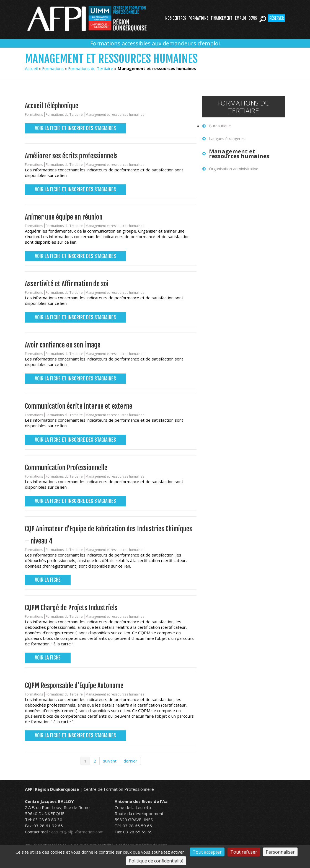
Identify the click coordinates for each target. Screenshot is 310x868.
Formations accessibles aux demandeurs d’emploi (155, 43)
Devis (253, 18)
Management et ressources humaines (115, 114)
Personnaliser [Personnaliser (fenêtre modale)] (280, 852)
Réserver (277, 18)
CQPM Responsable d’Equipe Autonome (74, 686)
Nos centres (176, 18)
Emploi (241, 18)
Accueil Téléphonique (52, 106)
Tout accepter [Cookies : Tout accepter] (207, 852)
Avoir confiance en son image (63, 345)
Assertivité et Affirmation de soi (67, 284)
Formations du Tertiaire (91, 68)
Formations (198, 18)
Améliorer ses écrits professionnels (71, 156)
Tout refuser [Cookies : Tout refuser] (244, 852)
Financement (222, 18)
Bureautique (220, 126)
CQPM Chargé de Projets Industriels (71, 608)
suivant (110, 761)
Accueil (31, 68)
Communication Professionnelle (66, 468)
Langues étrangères (227, 139)
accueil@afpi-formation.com (77, 832)
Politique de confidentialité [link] (156, 861)
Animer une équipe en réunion (64, 217)
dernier (130, 761)
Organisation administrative (234, 169)
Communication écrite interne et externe (79, 406)
